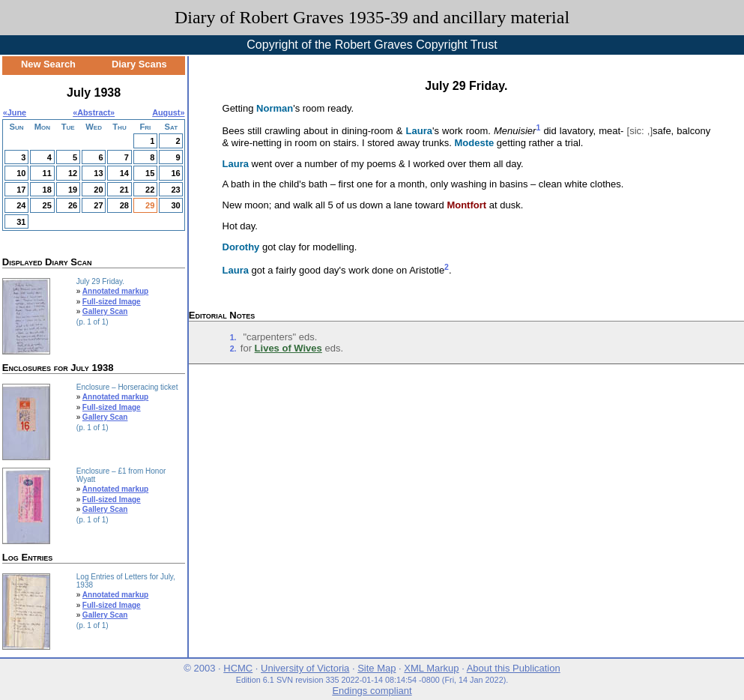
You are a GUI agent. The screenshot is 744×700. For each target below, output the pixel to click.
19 (73, 190)
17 (21, 190)
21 (124, 190)
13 (98, 173)
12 (73, 173)
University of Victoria (305, 668)
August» (168, 112)
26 (73, 205)
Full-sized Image (112, 302)
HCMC (238, 668)
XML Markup (431, 668)
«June (15, 112)
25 (47, 205)
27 (98, 205)
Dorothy (241, 247)
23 (175, 190)
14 (124, 173)
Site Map (376, 668)
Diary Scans (139, 64)
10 (21, 173)
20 (98, 190)
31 (21, 222)
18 (47, 190)
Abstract (94, 112)
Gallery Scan (105, 311)
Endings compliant (372, 691)
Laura (419, 132)
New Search (48, 64)
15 (150, 173)
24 (21, 205)
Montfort (466, 205)
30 (175, 205)
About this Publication (514, 668)
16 (175, 173)
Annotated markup (115, 291)
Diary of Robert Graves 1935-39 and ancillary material (372, 17)
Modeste (474, 143)
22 (150, 190)
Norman (275, 108)
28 (124, 205)
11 (47, 173)
